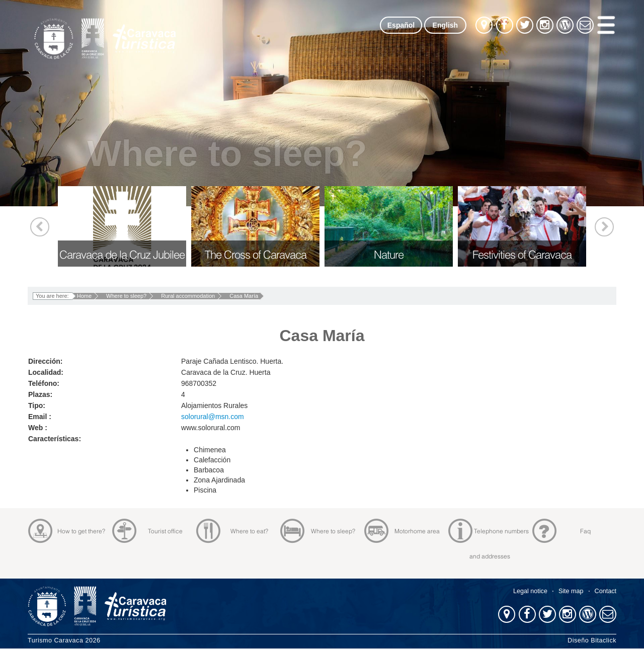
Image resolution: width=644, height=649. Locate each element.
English (446, 25)
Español (401, 25)
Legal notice (530, 591)
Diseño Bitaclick (592, 640)
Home (84, 296)
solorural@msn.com (213, 417)
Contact (606, 591)
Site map (571, 591)
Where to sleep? (126, 296)
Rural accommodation (188, 296)
